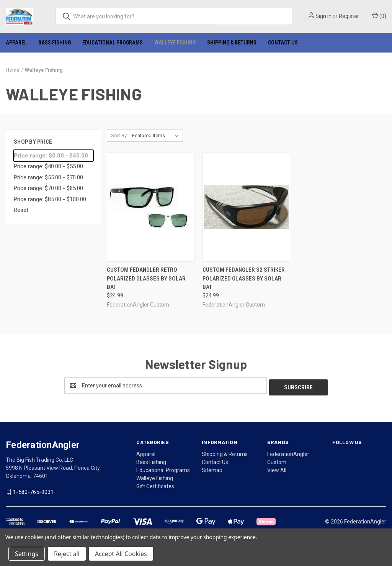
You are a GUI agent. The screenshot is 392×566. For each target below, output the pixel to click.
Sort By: (119, 135)
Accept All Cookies (121, 554)
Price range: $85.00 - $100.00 (50, 199)
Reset (21, 210)
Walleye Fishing (175, 43)
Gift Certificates (155, 484)
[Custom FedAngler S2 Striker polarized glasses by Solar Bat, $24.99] (246, 207)
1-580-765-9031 (33, 490)
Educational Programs (113, 43)
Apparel (16, 43)
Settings (27, 554)
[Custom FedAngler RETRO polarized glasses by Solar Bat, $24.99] (151, 207)
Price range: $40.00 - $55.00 (48, 166)
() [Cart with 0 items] (379, 16)
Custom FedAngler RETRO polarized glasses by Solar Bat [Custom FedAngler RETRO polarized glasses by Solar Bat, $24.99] (146, 278)
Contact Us (283, 43)
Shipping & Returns (232, 43)
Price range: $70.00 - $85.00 (48, 188)
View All (277, 468)
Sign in (323, 16)
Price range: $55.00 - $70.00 (48, 177)
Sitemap (212, 468)
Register (349, 16)
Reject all (67, 554)
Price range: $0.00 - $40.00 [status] (51, 156)
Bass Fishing (55, 43)
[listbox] (157, 136)
